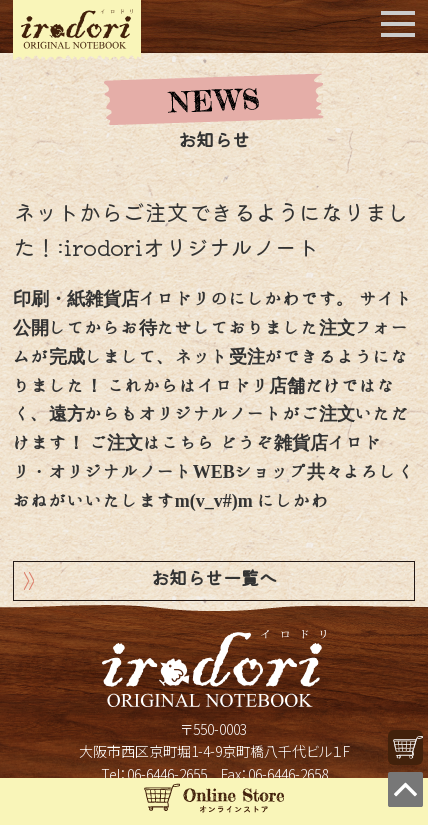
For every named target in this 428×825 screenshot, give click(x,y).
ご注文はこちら (152, 443)
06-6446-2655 (167, 774)
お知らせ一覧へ (214, 580)
